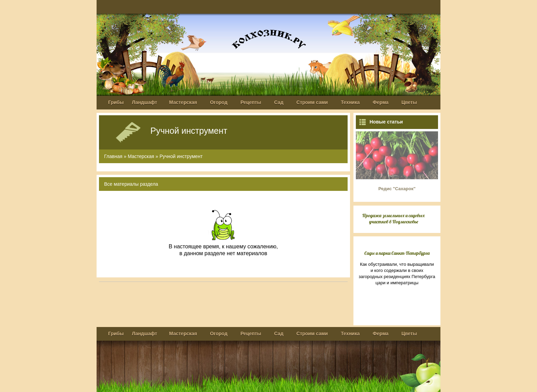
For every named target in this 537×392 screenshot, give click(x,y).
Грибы (116, 102)
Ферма (380, 102)
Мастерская (183, 102)
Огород (219, 102)
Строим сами (312, 102)
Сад (279, 102)
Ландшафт (145, 102)
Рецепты (251, 102)
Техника (350, 102)
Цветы (409, 102)
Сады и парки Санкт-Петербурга (397, 253)
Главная (113, 156)
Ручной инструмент (181, 156)
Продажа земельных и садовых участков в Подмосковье (394, 219)
